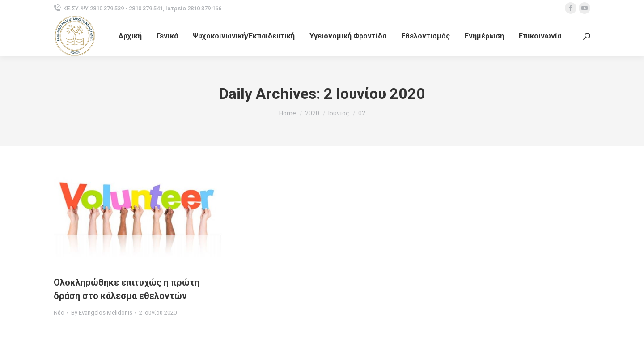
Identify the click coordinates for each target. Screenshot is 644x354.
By (102, 313)
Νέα (59, 313)
